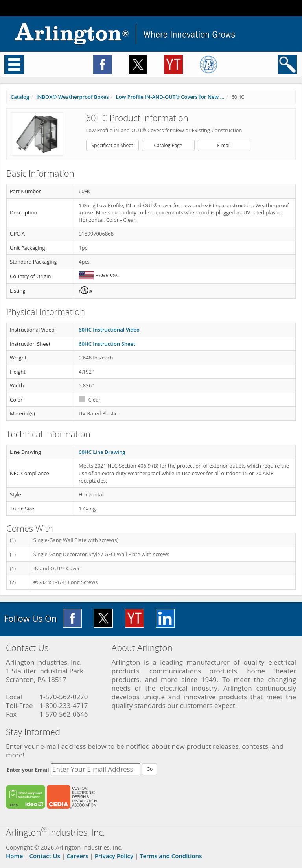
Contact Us (45, 856)
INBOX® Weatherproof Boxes (72, 97)
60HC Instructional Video (109, 330)
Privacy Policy (114, 856)
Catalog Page (168, 145)
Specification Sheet (112, 145)
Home (14, 856)
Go (149, 769)
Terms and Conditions (171, 856)
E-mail (224, 145)
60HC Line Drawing (102, 452)
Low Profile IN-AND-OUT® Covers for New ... (170, 97)
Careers (77, 856)
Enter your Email (28, 770)
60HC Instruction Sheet (107, 344)
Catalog (20, 97)
